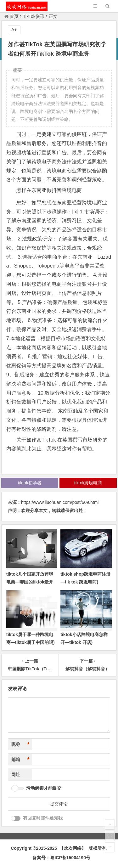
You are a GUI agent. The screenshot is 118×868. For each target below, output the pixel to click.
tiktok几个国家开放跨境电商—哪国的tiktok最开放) (30, 582)
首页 (11, 16)
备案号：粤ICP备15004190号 (61, 858)
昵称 (20, 744)
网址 (16, 775)
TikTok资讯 (34, 16)
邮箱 (20, 760)
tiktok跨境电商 (88, 483)
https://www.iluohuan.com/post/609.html (60, 502)
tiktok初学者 (30, 483)
